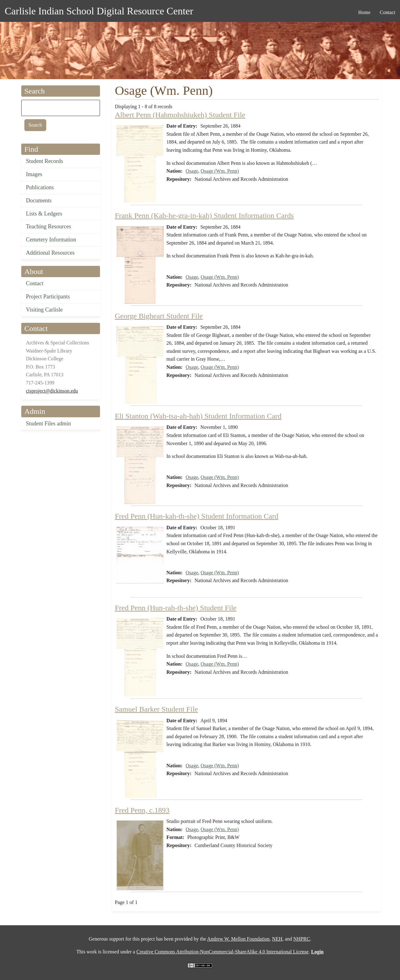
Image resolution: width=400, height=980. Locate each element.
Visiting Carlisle (44, 310)
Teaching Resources (48, 226)
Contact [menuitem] (387, 12)
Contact (35, 283)
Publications (40, 187)
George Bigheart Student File (159, 316)
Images (34, 174)
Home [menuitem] (364, 12)
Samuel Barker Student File (157, 709)
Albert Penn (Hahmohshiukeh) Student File (180, 115)
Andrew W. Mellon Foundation (238, 939)
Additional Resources (50, 253)
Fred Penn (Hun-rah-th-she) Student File (176, 608)
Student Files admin (48, 424)
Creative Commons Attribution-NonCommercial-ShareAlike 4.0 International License (222, 952)
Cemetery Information (51, 240)
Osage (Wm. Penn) (220, 171)
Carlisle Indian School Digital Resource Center (99, 11)
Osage (192, 171)
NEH (277, 939)
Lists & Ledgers (44, 214)
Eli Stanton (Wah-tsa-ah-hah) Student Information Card (198, 416)
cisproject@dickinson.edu (52, 391)
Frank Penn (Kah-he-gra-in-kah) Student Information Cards (205, 216)
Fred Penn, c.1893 (142, 810)
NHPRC (302, 939)
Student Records (45, 161)
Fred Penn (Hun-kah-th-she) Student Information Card (197, 516)
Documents (39, 201)
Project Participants (48, 297)
